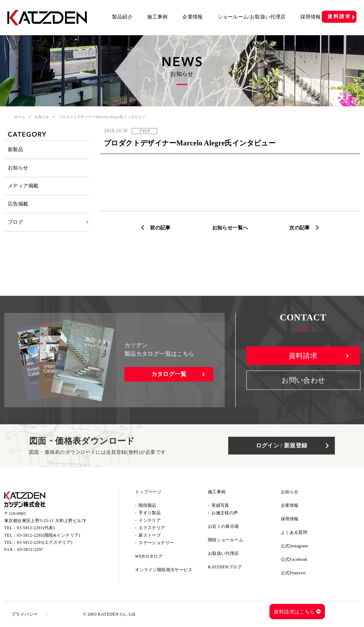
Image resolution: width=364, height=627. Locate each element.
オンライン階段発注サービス (164, 570)
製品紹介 (122, 17)
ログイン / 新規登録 (282, 445)
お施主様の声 (225, 513)
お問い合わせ (303, 380)
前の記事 (160, 228)
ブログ (15, 222)
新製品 (15, 150)
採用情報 (311, 17)
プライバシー (25, 614)
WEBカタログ (149, 556)
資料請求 (339, 17)
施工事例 (157, 17)
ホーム (20, 117)
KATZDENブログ (225, 567)
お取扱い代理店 (223, 553)
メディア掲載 (23, 186)
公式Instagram (294, 546)
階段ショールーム (226, 540)
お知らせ (42, 117)
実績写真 (220, 505)
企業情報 (193, 17)
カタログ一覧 (169, 374)
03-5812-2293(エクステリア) (45, 542)
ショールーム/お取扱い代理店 (252, 17)
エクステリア (152, 528)
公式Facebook (294, 559)
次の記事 (300, 228)
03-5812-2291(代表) (36, 528)
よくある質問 (294, 532)
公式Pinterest (293, 573)
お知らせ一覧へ (230, 228)
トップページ (148, 492)
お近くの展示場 (223, 526)
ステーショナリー (156, 543)
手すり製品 (150, 513)
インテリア (150, 520)
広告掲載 (18, 204)
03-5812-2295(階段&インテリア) (49, 535)
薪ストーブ (150, 535)
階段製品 (148, 505)
